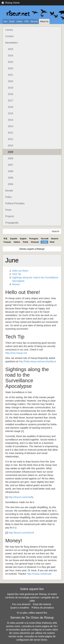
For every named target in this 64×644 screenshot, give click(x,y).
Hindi (52, 242)
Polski (26, 242)
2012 (10, 133)
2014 (10, 120)
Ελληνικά (35, 242)
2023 (10, 62)
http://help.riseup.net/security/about (37, 361)
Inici (5, 21)
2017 (10, 101)
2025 (10, 49)
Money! (16, 284)
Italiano (17, 242)
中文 (5, 239)
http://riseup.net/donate (39, 574)
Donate (9, 191)
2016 (10, 107)
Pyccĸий (45, 239)
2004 (10, 184)
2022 (10, 68)
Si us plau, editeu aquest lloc (32, 613)
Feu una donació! (21, 604)
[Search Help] (26, 231)
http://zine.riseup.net (16, 353)
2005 (10, 178)
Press (8, 210)
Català (44, 242)
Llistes (19, 21)
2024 (10, 55)
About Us (44, 21)
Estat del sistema (42, 604)
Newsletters (12, 43)
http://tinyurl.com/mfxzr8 (21, 533)
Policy (8, 197)
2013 (10, 126)
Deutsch (55, 239)
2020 (10, 81)
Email (12, 21)
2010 (10, 146)
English (23, 239)
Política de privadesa (43, 608)
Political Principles (15, 203)
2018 (10, 94)
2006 (10, 171)
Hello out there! (20, 271)
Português (34, 239)
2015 (10, 113)
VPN (26, 21)
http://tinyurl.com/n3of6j (21, 497)
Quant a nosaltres (20, 608)
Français (7, 242)
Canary (9, 30)
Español (14, 239)
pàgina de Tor (50, 626)
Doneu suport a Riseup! (32, 249)
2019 (10, 88)
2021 (10, 75)
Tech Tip (17, 274)
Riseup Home (12, 3)
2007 (10, 165)
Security (34, 21)
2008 (10, 158)
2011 (10, 139)
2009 (10, 152)
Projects (10, 216)
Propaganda (12, 223)
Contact (9, 36)
